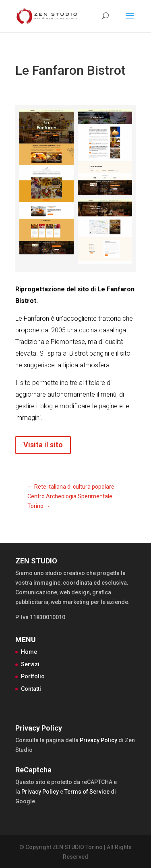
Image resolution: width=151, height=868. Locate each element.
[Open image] (47, 182)
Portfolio (33, 676)
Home (29, 652)
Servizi (30, 664)
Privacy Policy (98, 740)
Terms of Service (87, 792)
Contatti (31, 689)
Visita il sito (43, 445)
